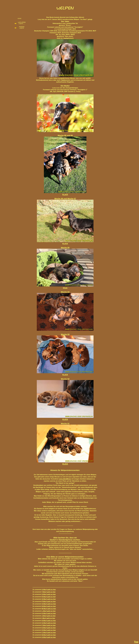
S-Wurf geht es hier (49, 594)
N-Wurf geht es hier (49, 606)
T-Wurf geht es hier (49, 592)
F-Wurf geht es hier (49, 625)
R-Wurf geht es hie (48, 597)
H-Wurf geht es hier (49, 621)
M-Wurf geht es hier (49, 609)
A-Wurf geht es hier (49, 637)
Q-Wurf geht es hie (48, 599)
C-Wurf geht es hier (49, 632)
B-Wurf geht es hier (49, 635)
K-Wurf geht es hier (49, 613)
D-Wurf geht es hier (49, 630)
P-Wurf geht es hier (49, 601)
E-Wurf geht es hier (49, 628)
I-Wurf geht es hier (48, 618)
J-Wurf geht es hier (49, 616)
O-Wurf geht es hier (49, 604)
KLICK (65, 419)
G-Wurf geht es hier (49, 623)
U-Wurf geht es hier (49, 590)
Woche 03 (65, 334)
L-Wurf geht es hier (49, 611)
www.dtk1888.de (65, 479)
